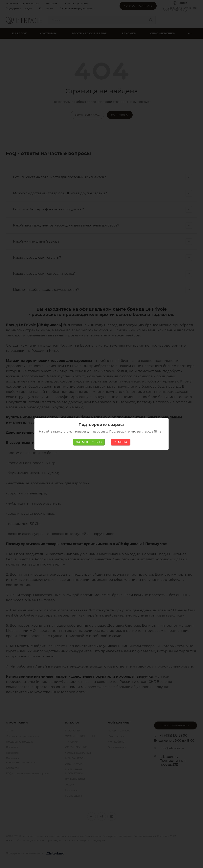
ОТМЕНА (120, 442)
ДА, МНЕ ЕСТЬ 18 (89, 442)
